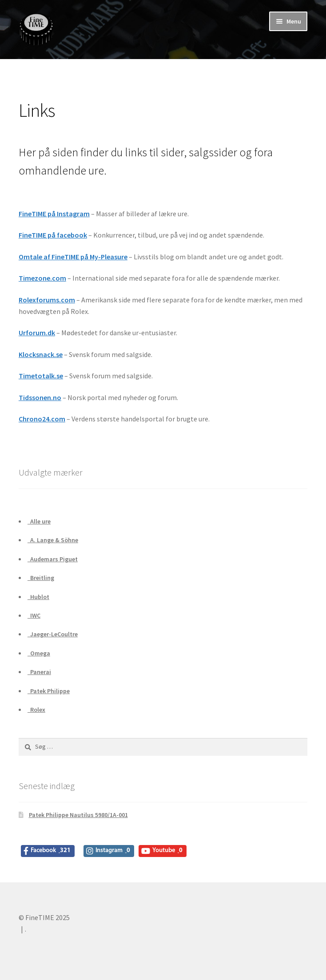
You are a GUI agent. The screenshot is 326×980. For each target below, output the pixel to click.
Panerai (39, 672)
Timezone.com (42, 278)
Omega (39, 653)
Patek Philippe (49, 691)
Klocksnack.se (41, 354)
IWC (34, 615)
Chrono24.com (42, 419)
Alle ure (39, 521)
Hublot (38, 597)
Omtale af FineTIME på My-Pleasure (73, 257)
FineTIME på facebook (53, 235)
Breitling (41, 578)
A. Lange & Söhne (53, 540)
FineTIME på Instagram (54, 214)
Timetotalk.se (41, 376)
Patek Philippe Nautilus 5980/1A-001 (78, 815)
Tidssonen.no (40, 397)
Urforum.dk (37, 333)
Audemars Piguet (53, 559)
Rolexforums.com (47, 300)
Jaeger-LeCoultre (53, 634)
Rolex (36, 710)
